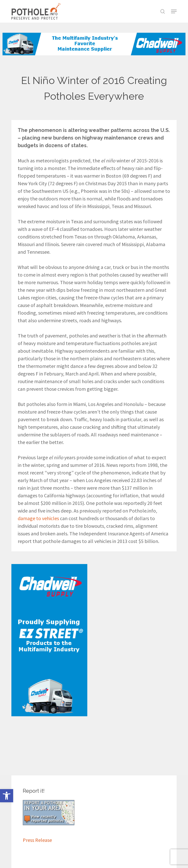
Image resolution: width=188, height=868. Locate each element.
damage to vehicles (38, 518)
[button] (7, 796)
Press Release (37, 840)
